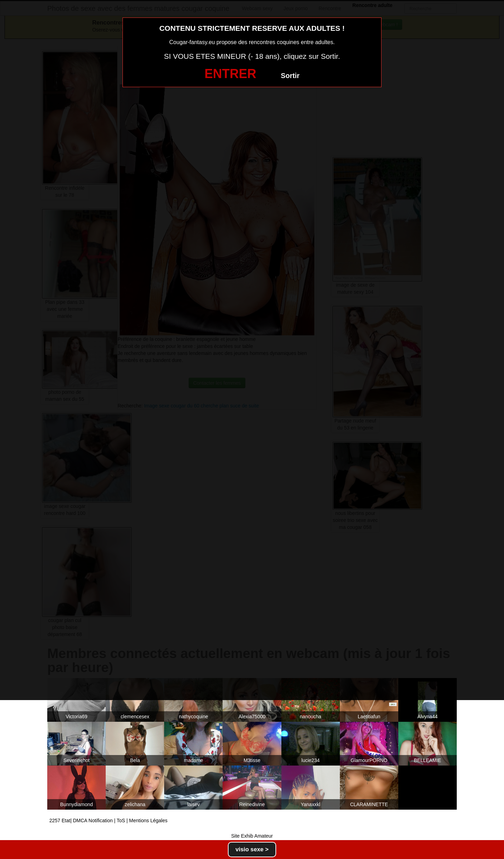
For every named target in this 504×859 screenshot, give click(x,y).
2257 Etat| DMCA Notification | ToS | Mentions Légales (108, 820)
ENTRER (230, 74)
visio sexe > (252, 849)
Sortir (290, 76)
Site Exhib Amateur (252, 836)
